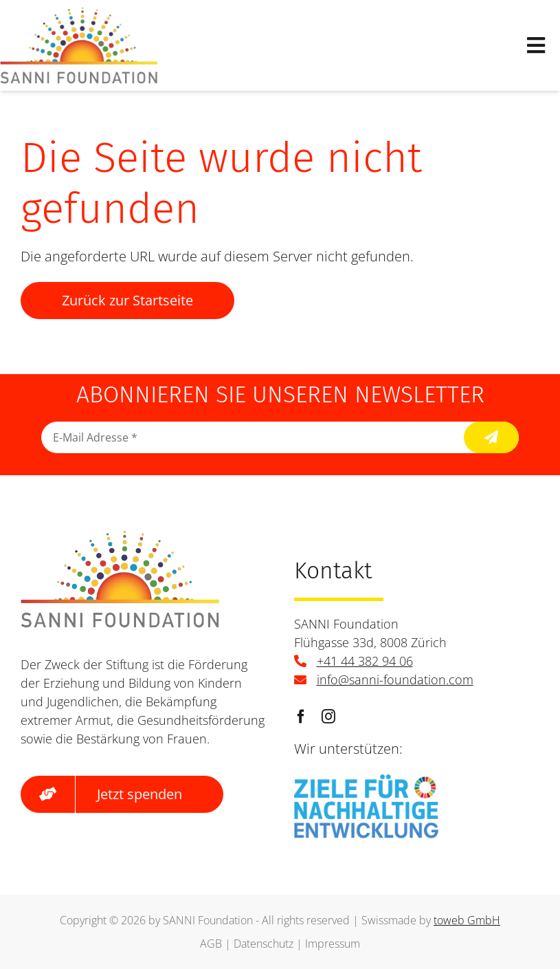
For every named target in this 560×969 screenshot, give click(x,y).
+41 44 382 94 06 (365, 661)
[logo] (79, 13)
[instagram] (328, 717)
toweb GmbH (467, 920)
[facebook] (301, 717)
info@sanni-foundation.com (395, 679)
